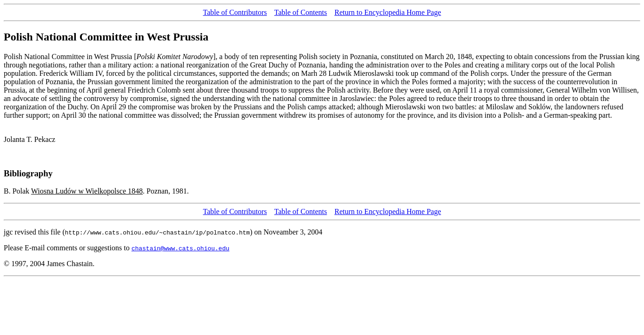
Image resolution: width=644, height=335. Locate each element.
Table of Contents (301, 12)
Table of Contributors (235, 12)
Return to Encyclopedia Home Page (388, 12)
